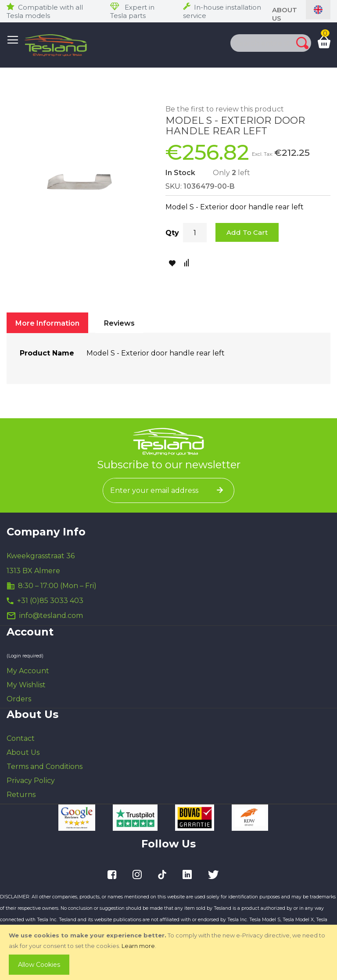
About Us (23, 752)
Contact (21, 738)
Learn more (138, 946)
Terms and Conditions (45, 766)
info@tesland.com (51, 616)
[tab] (47, 323)
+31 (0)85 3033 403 (50, 601)
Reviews (119, 323)
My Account (28, 671)
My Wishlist (26, 685)
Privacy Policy (31, 781)
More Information (47, 323)
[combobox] (254, 43)
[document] (169, 952)
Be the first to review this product (225, 109)
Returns (21, 795)
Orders (19, 699)
